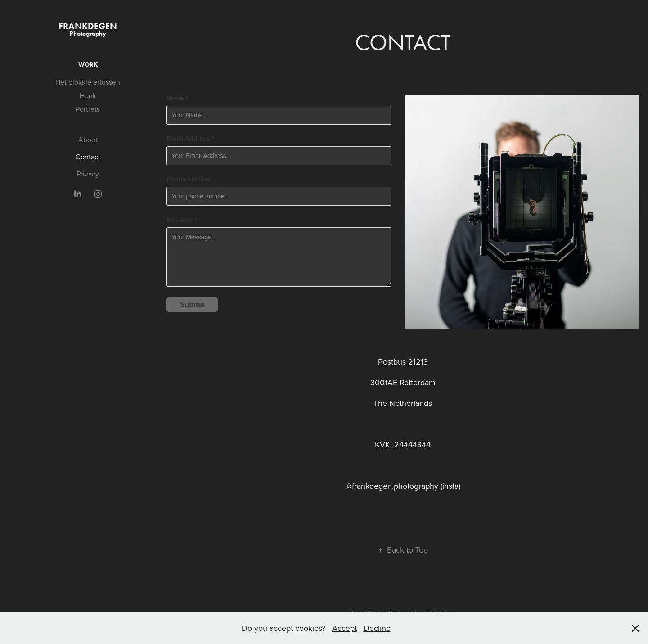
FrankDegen (88, 26)
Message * (182, 220)
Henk (88, 95)
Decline (377, 628)
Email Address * (190, 139)
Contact (88, 157)
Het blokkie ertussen (88, 82)
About (88, 140)
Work (88, 65)
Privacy (88, 174)
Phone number (189, 179)
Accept (344, 628)
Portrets (88, 109)
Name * (177, 98)
